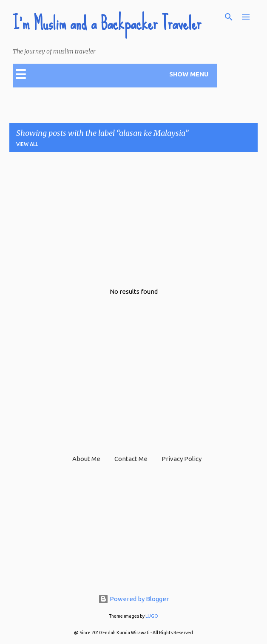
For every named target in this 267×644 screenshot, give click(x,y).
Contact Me (131, 459)
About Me (86, 459)
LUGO (152, 616)
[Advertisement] (136, 218)
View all (27, 144)
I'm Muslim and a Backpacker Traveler (107, 23)
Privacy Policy (182, 459)
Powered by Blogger (133, 599)
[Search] (229, 17)
